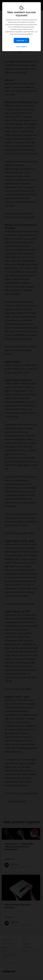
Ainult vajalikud (21, 47)
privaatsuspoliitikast (25, 34)
